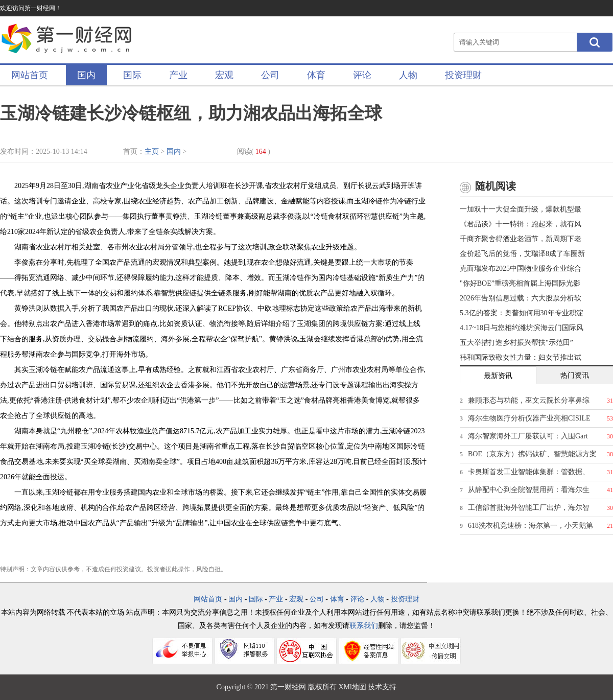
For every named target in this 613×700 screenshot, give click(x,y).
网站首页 (30, 75)
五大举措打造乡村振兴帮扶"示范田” (516, 343)
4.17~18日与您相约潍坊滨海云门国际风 (522, 328)
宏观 (224, 75)
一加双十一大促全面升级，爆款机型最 (521, 209)
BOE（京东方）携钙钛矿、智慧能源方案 (532, 454)
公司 (270, 75)
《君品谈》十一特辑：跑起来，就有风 (521, 224)
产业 (178, 75)
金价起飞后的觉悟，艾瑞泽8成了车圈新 (522, 254)
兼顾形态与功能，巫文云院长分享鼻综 (529, 400)
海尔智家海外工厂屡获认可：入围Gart (528, 436)
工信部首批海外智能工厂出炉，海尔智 (529, 508)
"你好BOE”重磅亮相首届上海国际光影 (520, 283)
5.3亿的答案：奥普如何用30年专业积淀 (522, 313)
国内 (86, 75)
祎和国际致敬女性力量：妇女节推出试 (521, 357)
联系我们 (364, 626)
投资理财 (463, 75)
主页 (152, 151)
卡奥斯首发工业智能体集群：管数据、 (529, 472)
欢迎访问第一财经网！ (31, 8)
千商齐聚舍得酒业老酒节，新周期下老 (521, 239)
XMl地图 (352, 687)
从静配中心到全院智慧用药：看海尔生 (529, 490)
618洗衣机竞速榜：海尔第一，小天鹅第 (531, 526)
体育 (316, 75)
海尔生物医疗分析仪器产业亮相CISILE (529, 418)
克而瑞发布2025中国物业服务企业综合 (521, 269)
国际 (132, 75)
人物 (408, 75)
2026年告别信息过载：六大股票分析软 (521, 298)
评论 (362, 75)
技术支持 (382, 687)
